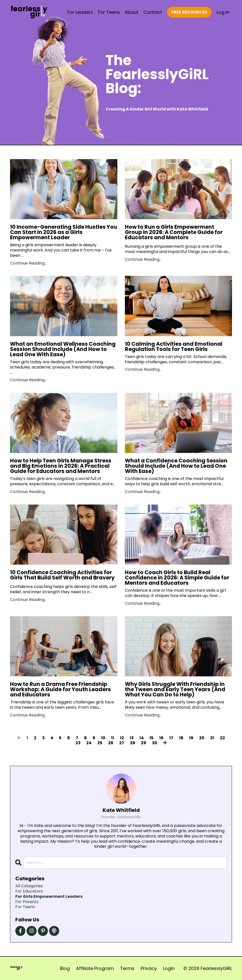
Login (169, 968)
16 (161, 738)
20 (202, 738)
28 (133, 743)
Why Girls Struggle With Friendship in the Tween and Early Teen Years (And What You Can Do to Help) (175, 689)
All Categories (29, 886)
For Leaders (80, 12)
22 (222, 738)
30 (155, 743)
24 (89, 743)
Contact (153, 12)
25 (100, 743)
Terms (127, 968)
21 (212, 738)
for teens (25, 907)
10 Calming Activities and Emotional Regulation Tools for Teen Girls (174, 346)
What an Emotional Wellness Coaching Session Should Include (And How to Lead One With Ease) (63, 349)
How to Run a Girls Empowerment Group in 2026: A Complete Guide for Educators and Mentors (174, 232)
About (132, 12)
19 (191, 738)
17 (171, 738)
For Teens (109, 12)
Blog (65, 968)
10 (103, 738)
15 (151, 738)
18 (181, 738)
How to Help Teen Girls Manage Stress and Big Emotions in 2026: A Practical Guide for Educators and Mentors (61, 466)
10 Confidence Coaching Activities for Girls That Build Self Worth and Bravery (62, 575)
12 (122, 738)
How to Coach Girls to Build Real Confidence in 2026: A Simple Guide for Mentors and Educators (177, 578)
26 (111, 743)
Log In (223, 12)
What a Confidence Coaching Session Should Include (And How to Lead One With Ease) (176, 466)
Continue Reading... (28, 263)
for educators (29, 891)
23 (78, 743)
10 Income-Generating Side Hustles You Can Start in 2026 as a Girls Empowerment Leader (64, 232)
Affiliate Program (95, 968)
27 (122, 743)
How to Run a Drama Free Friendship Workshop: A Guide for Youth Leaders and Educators (60, 689)
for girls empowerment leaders (49, 897)
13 (132, 738)
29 (144, 743)
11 (113, 738)
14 (142, 738)
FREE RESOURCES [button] (189, 12)
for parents (27, 902)
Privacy (149, 968)
